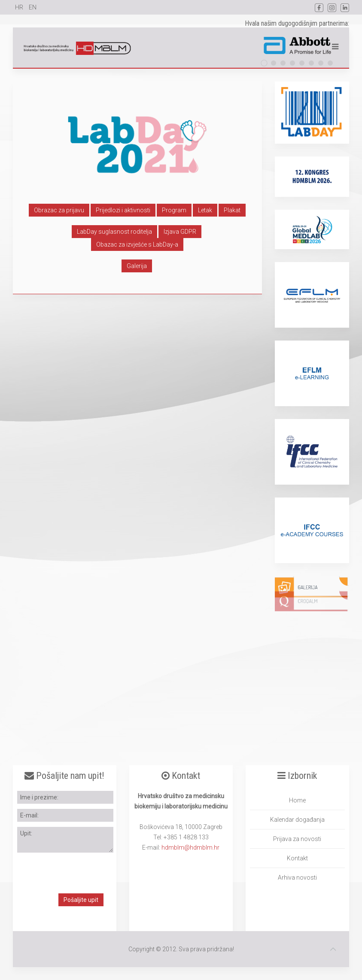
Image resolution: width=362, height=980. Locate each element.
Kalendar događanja (297, 820)
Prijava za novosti (297, 839)
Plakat (232, 210)
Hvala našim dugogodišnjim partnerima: (297, 23)
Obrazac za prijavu (59, 210)
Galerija (137, 266)
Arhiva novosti (297, 877)
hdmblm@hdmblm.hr (190, 847)
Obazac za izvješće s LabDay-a (137, 244)
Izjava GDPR (180, 232)
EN (33, 7)
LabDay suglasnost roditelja (114, 232)
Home (297, 800)
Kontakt (297, 858)
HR (20, 7)
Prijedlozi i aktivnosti (123, 210)
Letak (205, 210)
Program (174, 210)
